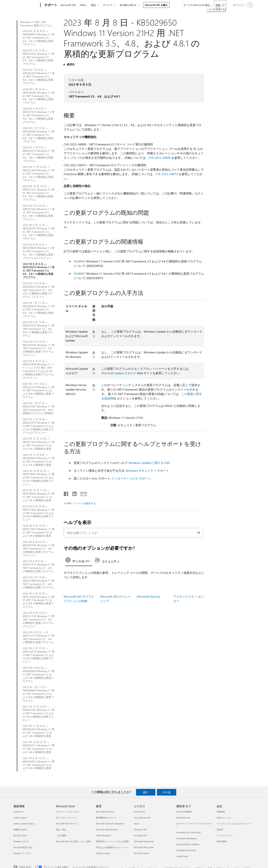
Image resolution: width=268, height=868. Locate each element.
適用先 (70, 64)
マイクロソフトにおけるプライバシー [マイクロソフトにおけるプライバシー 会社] (234, 824)
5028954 (80, 261)
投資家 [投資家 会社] (220, 829)
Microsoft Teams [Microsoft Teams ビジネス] (142, 853)
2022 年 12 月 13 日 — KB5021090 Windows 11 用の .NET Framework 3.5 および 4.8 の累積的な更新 (39, 444)
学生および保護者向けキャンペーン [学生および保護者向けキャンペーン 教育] (112, 847)
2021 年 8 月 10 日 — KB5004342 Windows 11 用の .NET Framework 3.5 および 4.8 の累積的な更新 (39, 763)
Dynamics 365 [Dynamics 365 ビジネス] (140, 829)
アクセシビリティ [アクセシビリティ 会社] (225, 835)
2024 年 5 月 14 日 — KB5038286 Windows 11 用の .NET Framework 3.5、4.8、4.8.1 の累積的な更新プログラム (39, 96)
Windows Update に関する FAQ (149, 463)
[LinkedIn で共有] (73, 493)
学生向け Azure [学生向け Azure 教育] (103, 853)
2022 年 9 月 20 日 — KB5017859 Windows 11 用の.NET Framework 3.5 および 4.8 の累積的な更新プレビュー (39, 513)
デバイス (108, 5)
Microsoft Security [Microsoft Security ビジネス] (142, 818)
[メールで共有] (82, 493)
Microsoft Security (149, 596)
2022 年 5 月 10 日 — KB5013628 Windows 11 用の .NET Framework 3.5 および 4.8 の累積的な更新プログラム (39, 600)
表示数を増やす (128, 5)
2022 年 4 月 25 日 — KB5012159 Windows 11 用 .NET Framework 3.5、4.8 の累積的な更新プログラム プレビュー (39, 620)
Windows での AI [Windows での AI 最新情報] (21, 841)
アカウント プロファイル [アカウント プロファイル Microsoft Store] (67, 812)
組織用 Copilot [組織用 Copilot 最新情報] (20, 829)
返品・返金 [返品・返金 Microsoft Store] (61, 829)
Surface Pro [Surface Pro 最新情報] (19, 812)
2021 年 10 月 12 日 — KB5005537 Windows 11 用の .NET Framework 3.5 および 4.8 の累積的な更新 (39, 747)
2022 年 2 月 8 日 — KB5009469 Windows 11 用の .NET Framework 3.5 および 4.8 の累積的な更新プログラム (39, 674)
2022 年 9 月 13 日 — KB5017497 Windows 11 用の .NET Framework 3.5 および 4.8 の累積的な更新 (39, 531)
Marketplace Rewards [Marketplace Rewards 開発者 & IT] (186, 850)
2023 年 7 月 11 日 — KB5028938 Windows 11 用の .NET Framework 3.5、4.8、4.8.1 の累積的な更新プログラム (39, 310)
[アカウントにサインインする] (243, 5)
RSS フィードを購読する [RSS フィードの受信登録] (82, 503)
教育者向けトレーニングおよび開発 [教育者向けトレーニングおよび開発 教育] (112, 841)
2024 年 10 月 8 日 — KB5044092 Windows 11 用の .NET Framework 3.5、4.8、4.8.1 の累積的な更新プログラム (39, 38)
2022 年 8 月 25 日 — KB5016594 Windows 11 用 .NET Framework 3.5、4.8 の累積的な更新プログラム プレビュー (39, 549)
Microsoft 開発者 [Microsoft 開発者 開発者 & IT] (184, 812)
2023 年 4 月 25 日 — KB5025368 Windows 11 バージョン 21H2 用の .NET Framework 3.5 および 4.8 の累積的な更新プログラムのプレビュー (39, 369)
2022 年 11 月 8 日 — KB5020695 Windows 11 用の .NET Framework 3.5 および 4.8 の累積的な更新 (39, 460)
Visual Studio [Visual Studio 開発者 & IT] (182, 856)
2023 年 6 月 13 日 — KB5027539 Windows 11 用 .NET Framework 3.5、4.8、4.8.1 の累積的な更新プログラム (39, 329)
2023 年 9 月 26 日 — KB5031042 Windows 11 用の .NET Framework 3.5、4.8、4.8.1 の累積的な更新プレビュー (39, 212)
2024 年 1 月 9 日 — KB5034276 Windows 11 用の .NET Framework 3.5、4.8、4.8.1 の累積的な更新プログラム (39, 154)
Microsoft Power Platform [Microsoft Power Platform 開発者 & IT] (188, 844)
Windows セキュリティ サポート (147, 470)
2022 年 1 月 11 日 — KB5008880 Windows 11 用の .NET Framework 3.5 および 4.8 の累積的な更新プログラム (39, 694)
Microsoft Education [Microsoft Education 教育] (105, 812)
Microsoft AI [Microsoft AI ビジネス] (139, 812)
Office (83, 5)
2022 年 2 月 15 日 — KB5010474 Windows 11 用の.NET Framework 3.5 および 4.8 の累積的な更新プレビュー (39, 655)
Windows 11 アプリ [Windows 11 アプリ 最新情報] (22, 853)
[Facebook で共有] (66, 493)
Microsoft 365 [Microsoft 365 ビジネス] (140, 835)
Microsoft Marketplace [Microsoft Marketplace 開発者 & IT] (187, 838)
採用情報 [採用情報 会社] (221, 812)
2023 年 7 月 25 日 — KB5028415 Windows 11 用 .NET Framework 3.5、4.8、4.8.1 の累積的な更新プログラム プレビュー (39, 290)
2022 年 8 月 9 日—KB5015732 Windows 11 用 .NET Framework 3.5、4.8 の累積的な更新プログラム (39, 566)
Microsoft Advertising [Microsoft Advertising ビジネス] (144, 841)
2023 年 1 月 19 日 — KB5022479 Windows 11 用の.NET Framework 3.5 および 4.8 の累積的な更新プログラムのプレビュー (39, 426)
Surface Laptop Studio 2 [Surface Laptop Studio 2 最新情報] (24, 824)
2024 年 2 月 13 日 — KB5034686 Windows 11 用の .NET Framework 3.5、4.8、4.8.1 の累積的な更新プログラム (39, 135)
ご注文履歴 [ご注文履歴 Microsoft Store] (61, 835)
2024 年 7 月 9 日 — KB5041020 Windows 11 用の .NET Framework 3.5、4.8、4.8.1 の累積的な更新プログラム (39, 77)
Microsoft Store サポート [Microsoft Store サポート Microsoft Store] (67, 824)
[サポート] (50, 5)
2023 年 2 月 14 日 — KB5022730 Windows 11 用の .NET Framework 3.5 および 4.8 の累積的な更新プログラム (39, 391)
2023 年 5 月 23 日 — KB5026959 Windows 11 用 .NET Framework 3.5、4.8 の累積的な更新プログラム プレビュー (39, 348)
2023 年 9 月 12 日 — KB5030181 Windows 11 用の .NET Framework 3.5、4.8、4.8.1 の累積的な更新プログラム (39, 232)
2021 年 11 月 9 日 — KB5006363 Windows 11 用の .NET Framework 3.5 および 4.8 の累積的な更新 (39, 731)
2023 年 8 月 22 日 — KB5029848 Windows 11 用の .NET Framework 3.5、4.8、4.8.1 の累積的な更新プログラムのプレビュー (39, 251)
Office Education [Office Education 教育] (103, 835)
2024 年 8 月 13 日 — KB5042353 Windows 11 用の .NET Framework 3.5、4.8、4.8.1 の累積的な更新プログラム (39, 57)
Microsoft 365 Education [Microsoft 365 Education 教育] (107, 829)
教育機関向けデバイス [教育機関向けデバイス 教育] (106, 818)
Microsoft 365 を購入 (156, 5)
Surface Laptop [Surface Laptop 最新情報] (20, 818)
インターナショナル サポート (131, 478)
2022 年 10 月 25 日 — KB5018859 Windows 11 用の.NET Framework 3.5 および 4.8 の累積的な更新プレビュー (39, 478)
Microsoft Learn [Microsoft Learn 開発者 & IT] (184, 818)
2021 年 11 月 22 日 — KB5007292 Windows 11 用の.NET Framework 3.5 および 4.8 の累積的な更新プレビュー (39, 713)
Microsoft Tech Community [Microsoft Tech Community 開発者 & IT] (189, 832)
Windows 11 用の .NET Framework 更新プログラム (36, 24)
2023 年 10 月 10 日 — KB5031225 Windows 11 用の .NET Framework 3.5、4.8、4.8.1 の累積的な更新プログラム (39, 193)
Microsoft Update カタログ (119, 373)
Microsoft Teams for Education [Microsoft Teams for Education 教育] (110, 824)
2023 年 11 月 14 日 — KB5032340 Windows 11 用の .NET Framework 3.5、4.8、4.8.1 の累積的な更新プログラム (39, 174)
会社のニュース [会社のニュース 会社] (224, 818)
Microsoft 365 (68, 5)
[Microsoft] (26, 5)
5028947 (80, 273)
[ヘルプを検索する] (220, 5)
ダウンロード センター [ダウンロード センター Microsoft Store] (66, 818)
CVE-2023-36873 (167, 174)
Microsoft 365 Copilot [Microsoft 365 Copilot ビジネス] (144, 847)
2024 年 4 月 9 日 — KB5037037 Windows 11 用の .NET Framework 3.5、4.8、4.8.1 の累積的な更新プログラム (39, 115)
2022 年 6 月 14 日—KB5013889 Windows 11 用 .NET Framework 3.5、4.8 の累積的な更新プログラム (39, 582)
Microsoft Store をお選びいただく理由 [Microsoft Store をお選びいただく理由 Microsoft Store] (73, 841)
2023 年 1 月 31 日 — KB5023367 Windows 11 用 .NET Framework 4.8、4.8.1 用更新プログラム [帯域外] (39, 408)
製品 (93, 5)
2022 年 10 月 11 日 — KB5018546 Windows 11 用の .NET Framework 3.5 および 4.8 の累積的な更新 (39, 495)
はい (146, 792)
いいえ (167, 792)
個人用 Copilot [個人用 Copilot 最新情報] (20, 835)
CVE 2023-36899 (160, 158)
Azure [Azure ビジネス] (137, 824)
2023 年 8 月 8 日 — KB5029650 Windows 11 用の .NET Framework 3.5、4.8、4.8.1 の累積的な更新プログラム (39, 271)
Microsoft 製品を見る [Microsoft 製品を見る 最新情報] (23, 847)
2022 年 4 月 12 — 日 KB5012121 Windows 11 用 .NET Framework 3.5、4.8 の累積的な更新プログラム (39, 637)
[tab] (79, 561)
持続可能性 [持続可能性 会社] (222, 841)
